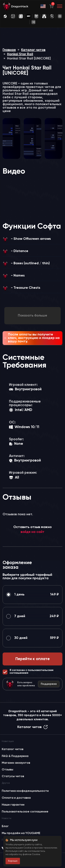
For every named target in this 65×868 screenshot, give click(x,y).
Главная (9, 50)
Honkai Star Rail (20, 54)
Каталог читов (33, 50)
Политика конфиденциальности (25, 791)
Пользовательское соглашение (25, 812)
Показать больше (32, 316)
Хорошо (13, 861)
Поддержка (49, 684)
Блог (5, 826)
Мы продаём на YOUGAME (21, 833)
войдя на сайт (32, 532)
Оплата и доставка (16, 798)
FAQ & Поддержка (15, 756)
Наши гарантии (13, 805)
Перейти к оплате (33, 659)
